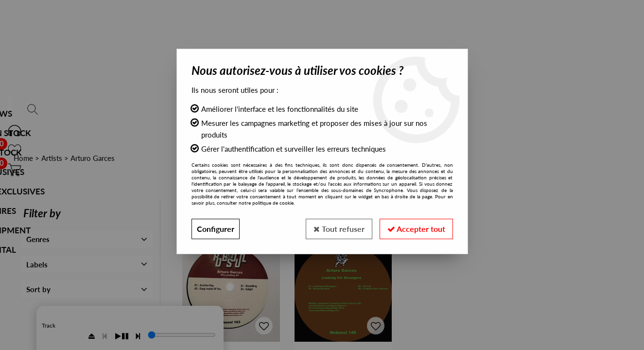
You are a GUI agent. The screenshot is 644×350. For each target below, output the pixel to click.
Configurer (216, 229)
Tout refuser (339, 229)
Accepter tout (416, 229)
